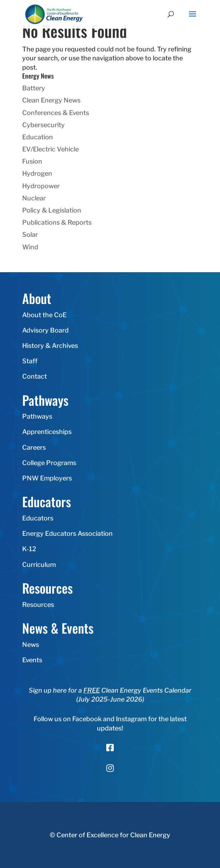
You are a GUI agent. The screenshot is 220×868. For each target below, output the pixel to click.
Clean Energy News (51, 100)
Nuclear (34, 198)
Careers (34, 447)
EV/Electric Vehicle (50, 149)
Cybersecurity (43, 125)
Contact (35, 376)
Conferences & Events (56, 113)
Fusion (32, 161)
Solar (30, 235)
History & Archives (50, 346)
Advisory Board (45, 330)
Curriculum (39, 565)
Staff (30, 361)
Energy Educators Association (67, 533)
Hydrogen (37, 173)
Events (32, 660)
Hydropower (41, 186)
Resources (38, 605)
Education (38, 137)
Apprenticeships (47, 432)
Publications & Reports (57, 222)
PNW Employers (47, 478)
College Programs (49, 463)
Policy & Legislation (52, 210)
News (31, 645)
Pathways (37, 416)
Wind (30, 247)
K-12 (29, 549)
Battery (34, 88)
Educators (38, 518)
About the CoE (44, 315)
